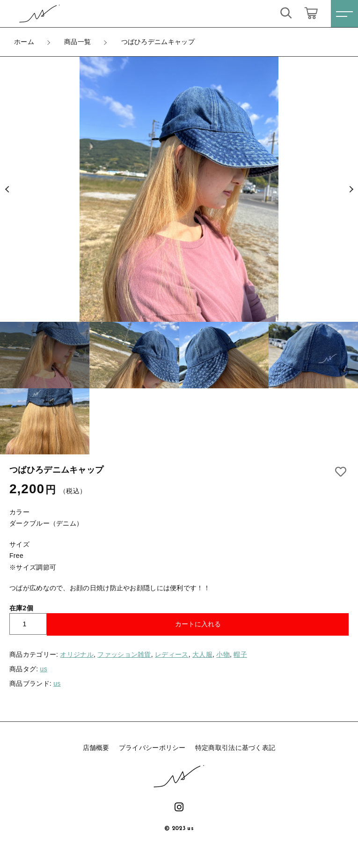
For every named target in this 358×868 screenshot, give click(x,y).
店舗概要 (96, 748)
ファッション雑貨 (124, 654)
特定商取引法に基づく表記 (235, 748)
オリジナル (77, 654)
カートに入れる (198, 624)
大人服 (202, 654)
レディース (172, 654)
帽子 (240, 654)
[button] (7, 189)
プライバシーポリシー (152, 748)
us (44, 669)
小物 (223, 654)
